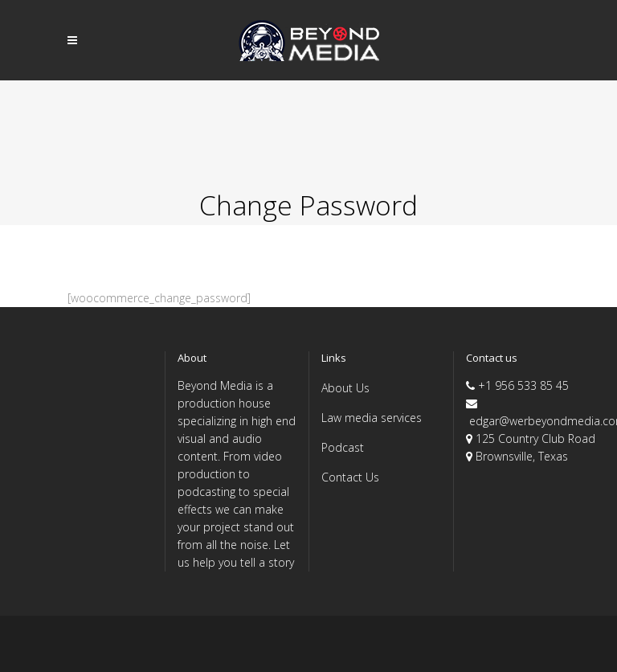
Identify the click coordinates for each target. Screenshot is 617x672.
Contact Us (350, 477)
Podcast (343, 447)
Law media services (372, 418)
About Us (345, 388)
